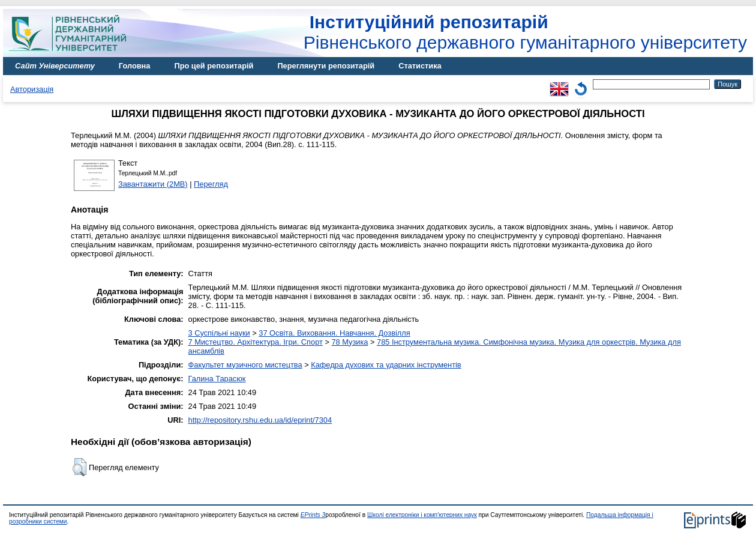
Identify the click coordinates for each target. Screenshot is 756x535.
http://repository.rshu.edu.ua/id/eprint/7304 (260, 420)
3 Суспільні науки (219, 333)
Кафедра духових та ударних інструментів (386, 365)
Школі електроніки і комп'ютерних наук (422, 515)
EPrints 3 (313, 515)
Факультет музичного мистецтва (245, 365)
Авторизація (32, 89)
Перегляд (211, 184)
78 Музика (349, 342)
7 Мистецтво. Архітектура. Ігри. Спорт (256, 342)
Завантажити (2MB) (153, 184)
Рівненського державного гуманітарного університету (525, 32)
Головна (135, 66)
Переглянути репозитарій (326, 66)
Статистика (420, 66)
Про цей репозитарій (214, 66)
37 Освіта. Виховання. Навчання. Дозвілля (334, 333)
